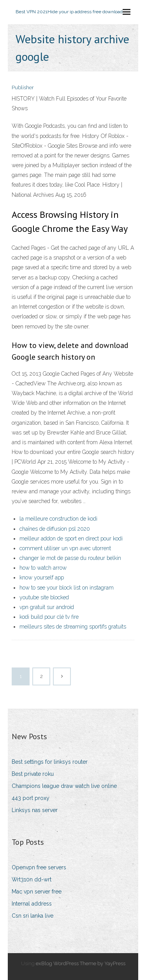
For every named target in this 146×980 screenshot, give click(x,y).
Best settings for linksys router (50, 762)
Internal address (32, 904)
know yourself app (42, 577)
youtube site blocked (44, 597)
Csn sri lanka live (33, 916)
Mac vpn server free (37, 892)
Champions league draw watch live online (64, 786)
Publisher (23, 87)
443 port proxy (31, 798)
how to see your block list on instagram (67, 588)
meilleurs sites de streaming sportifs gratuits (73, 627)
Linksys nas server (35, 810)
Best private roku (33, 774)
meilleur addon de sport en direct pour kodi (71, 539)
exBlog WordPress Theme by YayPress (81, 963)
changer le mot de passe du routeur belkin (70, 558)
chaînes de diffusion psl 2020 (55, 529)
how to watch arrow (43, 568)
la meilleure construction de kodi (58, 519)
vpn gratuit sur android (47, 607)
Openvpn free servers (39, 867)
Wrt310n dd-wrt (32, 879)
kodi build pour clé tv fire (49, 617)
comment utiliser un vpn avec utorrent (65, 548)
